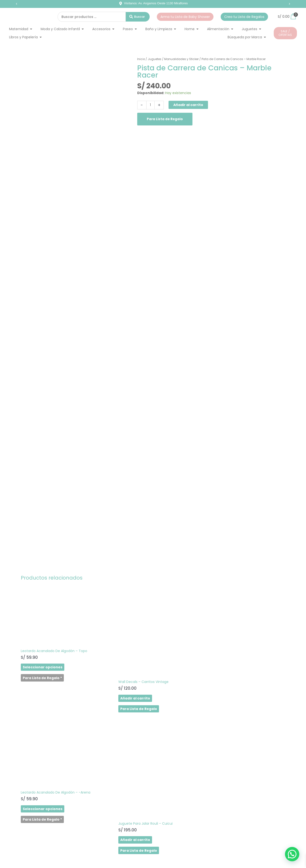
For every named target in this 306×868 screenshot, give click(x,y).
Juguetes (155, 59)
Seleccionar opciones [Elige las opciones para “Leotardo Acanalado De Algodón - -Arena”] (176, 665)
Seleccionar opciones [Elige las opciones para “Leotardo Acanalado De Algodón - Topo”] (42, 665)
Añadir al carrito (189, 105)
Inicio (141, 59)
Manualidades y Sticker (182, 59)
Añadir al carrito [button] (104, 682)
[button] (16, 4)
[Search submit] (138, 17)
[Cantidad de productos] (151, 105)
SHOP (21, 768)
